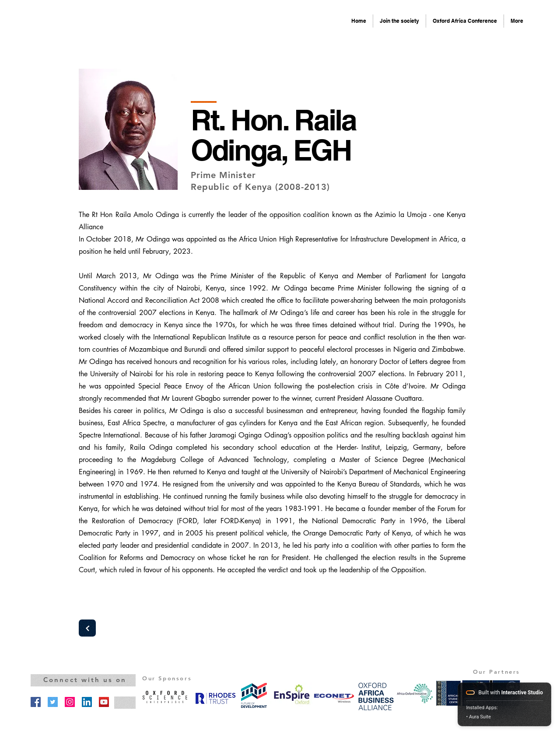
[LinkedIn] (87, 702)
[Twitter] (53, 702)
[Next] (87, 628)
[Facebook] (36, 702)
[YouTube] (104, 702)
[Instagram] (70, 702)
